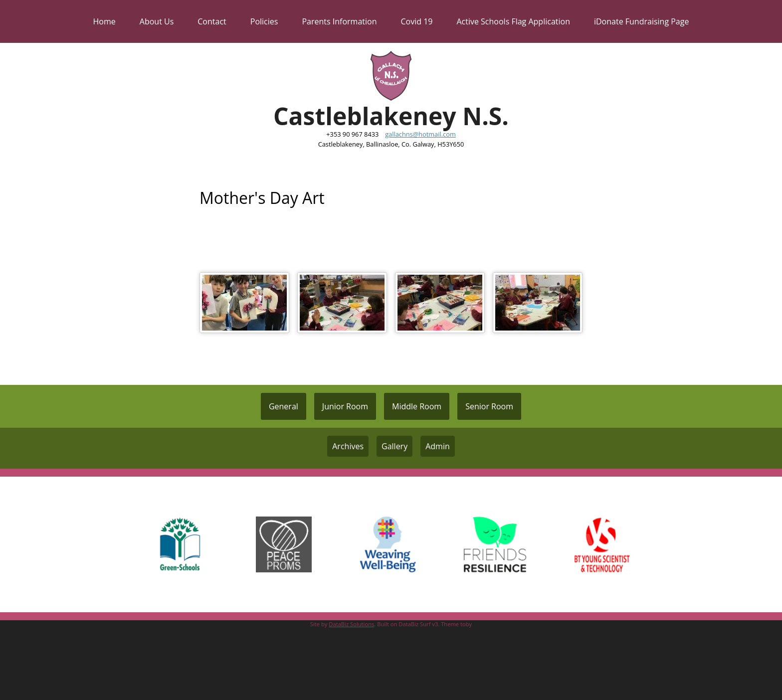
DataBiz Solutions (351, 624)
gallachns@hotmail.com (420, 134)
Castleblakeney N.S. (391, 116)
